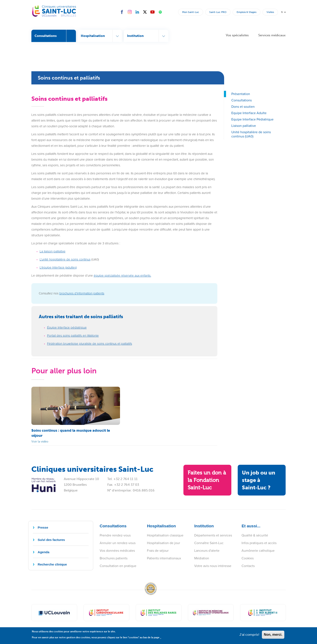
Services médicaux (272, 35)
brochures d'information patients (82, 293)
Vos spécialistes (237, 35)
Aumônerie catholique (258, 551)
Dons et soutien (243, 107)
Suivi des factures (51, 540)
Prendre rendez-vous (115, 535)
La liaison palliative (53, 251)
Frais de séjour (158, 551)
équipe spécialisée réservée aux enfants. (122, 276)
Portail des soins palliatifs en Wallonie (73, 336)
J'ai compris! (249, 636)
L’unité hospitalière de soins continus (65, 259)
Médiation (202, 558)
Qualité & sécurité (255, 535)
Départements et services (213, 535)
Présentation (241, 94)
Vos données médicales (117, 551)
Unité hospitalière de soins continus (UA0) (251, 134)
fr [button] (283, 12)
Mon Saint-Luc (191, 12)
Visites (270, 12)
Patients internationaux (164, 558)
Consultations (242, 100)
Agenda (44, 552)
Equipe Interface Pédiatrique (252, 119)
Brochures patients (114, 558)
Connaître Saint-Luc (209, 543)
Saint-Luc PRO (218, 12)
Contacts (248, 566)
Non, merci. (273, 636)
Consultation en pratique (118, 566)
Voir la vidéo (40, 442)
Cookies (248, 558)
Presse (43, 527)
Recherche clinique (52, 564)
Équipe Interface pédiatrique (67, 328)
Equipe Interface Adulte (249, 113)
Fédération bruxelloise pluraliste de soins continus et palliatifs (90, 344)
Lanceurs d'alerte (207, 551)
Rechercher (174, 12)
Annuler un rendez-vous (118, 543)
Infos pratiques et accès (259, 543)
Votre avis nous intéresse (213, 566)
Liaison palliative (244, 126)
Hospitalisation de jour (163, 543)
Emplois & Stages (246, 12)
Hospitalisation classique (165, 535)
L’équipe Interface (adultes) (58, 267)
